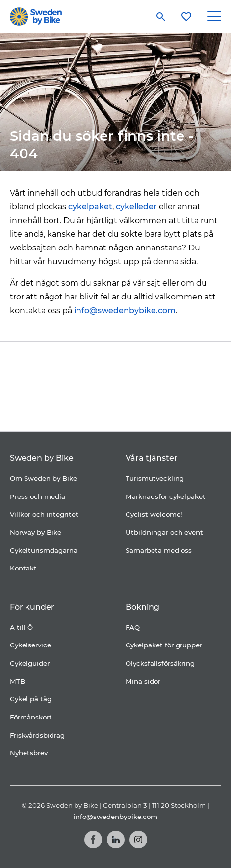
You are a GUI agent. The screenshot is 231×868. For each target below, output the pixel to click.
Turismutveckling (155, 478)
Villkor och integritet (44, 514)
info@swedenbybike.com (125, 310)
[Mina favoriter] (186, 17)
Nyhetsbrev (29, 753)
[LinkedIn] (116, 840)
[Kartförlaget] (159, 405)
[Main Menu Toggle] (214, 17)
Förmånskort (31, 717)
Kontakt (23, 568)
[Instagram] (138, 840)
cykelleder (136, 207)
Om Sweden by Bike (43, 478)
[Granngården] (92, 408)
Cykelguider (30, 663)
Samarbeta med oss (159, 550)
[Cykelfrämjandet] (102, 364)
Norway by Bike (36, 532)
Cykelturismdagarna (44, 550)
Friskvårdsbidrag (37, 735)
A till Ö (21, 627)
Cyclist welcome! (154, 514)
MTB (17, 681)
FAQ (133, 627)
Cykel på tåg (31, 699)
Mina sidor (143, 681)
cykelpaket (90, 207)
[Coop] (55, 365)
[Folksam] (163, 364)
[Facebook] (93, 840)
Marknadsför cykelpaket (166, 496)
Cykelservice (30, 645)
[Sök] (161, 17)
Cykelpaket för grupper (164, 645)
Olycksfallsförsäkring (160, 663)
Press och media (38, 496)
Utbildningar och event (164, 532)
